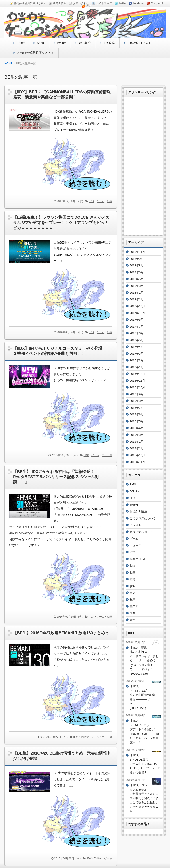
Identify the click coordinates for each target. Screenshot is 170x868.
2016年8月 (137, 401)
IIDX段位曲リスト (139, 43)
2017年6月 (137, 333)
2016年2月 (137, 442)
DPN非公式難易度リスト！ (35, 53)
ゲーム (100, 201)
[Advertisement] (143, 166)
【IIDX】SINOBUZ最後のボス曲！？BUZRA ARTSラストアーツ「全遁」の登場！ (145, 764)
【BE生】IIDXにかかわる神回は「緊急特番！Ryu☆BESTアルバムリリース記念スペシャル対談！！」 (56, 477)
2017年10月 (137, 313)
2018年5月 (137, 279)
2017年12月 (137, 306)
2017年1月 (137, 367)
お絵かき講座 (138, 511)
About (41, 43)
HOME (8, 64)
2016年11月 (137, 381)
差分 (133, 579)
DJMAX (135, 491)
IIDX (92, 201)
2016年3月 (137, 435)
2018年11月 (137, 252)
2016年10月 (137, 387)
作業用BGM (137, 559)
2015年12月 (137, 455)
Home (20, 43)
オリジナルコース (141, 532)
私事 (133, 600)
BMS (133, 484)
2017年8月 (137, 320)
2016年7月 (137, 408)
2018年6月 (137, 272)
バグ (133, 552)
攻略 (133, 586)
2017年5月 (137, 340)
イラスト (135, 525)
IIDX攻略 (109, 43)
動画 (110, 201)
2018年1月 (137, 299)
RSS (89, 6)
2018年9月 (137, 259)
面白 (133, 613)
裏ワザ (134, 606)
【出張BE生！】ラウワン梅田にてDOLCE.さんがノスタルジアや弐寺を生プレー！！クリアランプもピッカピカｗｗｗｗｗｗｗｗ (61, 223)
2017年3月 (137, 354)
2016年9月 (137, 394)
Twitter (61, 43)
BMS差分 (84, 43)
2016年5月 (137, 421)
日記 (133, 593)
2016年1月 (137, 448)
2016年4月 (137, 428)
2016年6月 (137, 414)
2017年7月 (137, 327)
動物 (133, 566)
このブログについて (143, 518)
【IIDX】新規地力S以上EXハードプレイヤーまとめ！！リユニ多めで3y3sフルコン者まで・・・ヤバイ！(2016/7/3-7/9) (144, 661)
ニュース (107, 455)
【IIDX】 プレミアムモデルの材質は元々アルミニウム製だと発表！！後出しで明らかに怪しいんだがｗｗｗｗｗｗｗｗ (144, 798)
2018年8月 (137, 265)
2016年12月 (137, 374)
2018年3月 (137, 286)
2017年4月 (137, 347)
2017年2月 (137, 360)
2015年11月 (137, 462)
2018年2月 (137, 293)
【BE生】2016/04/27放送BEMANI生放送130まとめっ (61, 633)
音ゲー (134, 620)
